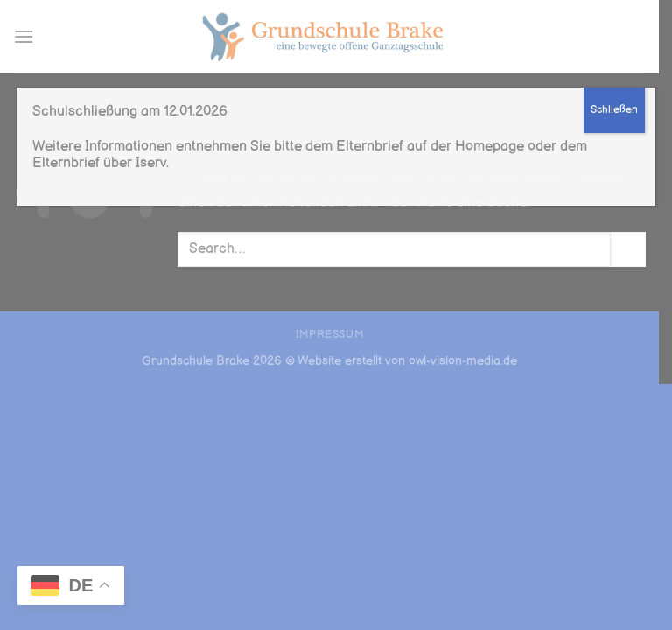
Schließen (614, 110)
